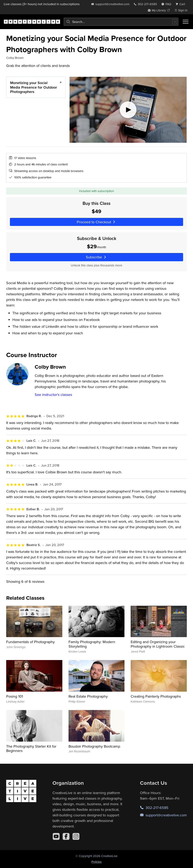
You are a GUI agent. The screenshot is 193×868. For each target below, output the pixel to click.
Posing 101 (15, 696)
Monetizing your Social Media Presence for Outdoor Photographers (34, 87)
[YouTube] (56, 836)
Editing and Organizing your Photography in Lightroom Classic (158, 644)
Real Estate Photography (88, 696)
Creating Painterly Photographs (156, 696)
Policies (96, 862)
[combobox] (121, 22)
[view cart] (181, 4)
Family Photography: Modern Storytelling (92, 644)
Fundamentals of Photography (30, 642)
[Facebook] (66, 836)
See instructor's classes (53, 395)
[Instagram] (76, 836)
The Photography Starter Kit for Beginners (31, 749)
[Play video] (128, 110)
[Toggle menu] (186, 22)
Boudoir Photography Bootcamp (94, 746)
